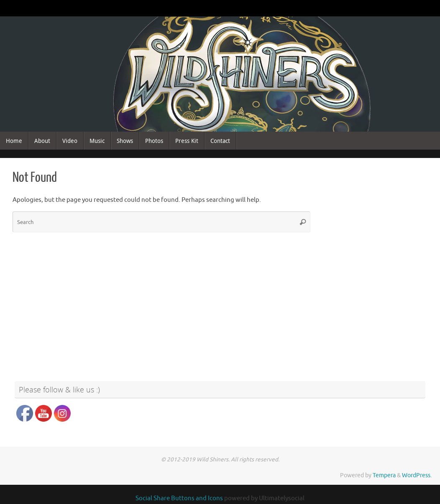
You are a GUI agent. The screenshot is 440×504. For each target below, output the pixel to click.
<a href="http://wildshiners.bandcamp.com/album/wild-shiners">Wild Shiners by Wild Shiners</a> (375, 254)
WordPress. (417, 475)
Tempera (384, 475)
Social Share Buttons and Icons (179, 498)
